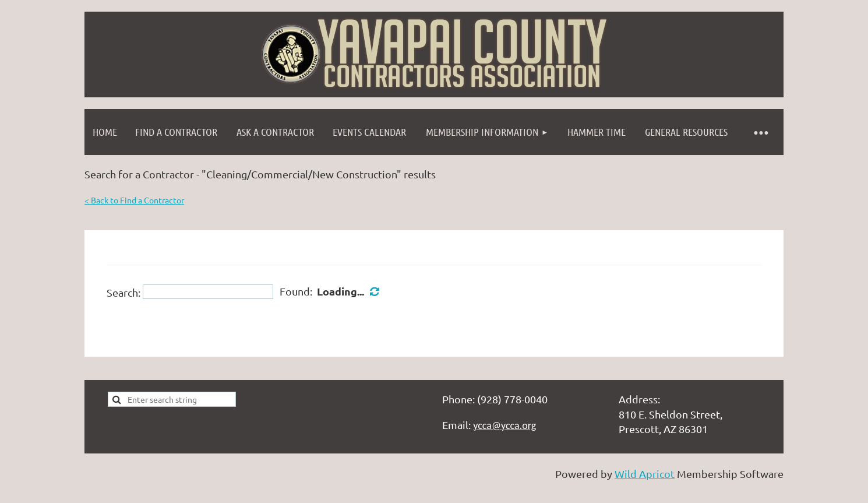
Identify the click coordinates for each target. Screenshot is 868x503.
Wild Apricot (645, 474)
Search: (124, 292)
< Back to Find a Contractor (134, 200)
